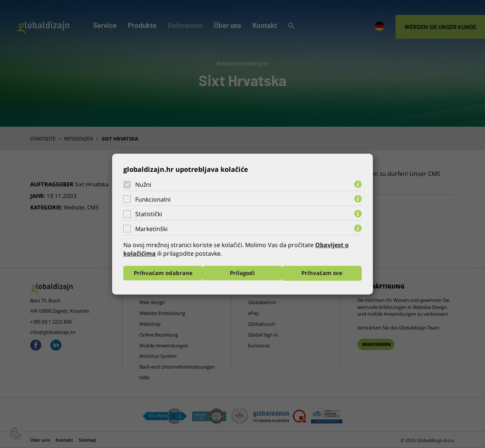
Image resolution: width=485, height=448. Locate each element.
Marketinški (151, 229)
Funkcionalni (153, 199)
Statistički (149, 214)
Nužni (143, 184)
